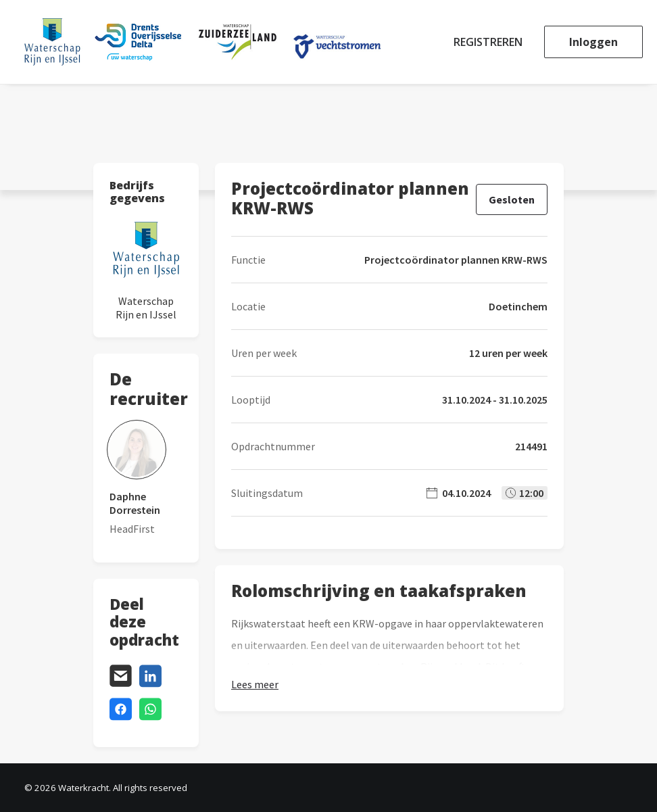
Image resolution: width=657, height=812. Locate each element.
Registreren (488, 42)
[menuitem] (493, 42)
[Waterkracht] (202, 42)
